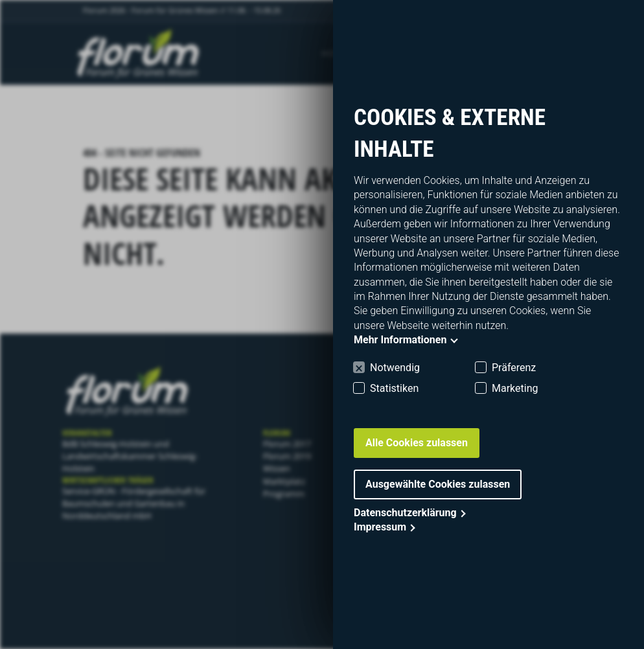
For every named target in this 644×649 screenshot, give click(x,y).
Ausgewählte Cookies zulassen (438, 484)
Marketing (515, 388)
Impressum (380, 527)
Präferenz (514, 368)
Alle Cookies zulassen (417, 443)
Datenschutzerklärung (405, 513)
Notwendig (395, 368)
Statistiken (394, 388)
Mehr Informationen (400, 340)
